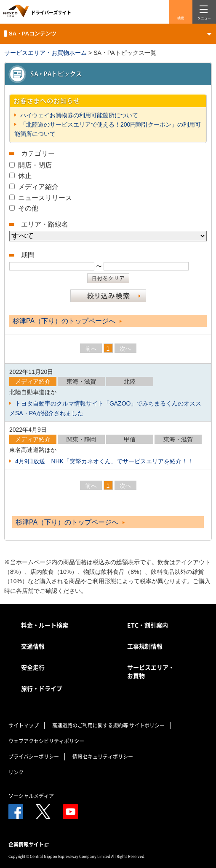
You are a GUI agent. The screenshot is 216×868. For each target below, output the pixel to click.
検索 (181, 18)
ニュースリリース (45, 198)
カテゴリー (38, 153)
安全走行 (33, 667)
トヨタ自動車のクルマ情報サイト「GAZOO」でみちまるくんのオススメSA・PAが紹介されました (105, 408)
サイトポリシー (147, 725)
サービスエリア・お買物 (151, 671)
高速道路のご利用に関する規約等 (90, 725)
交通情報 (33, 646)
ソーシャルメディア (31, 796)
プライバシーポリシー (34, 757)
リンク (16, 772)
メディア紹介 (38, 187)
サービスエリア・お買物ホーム (45, 53)
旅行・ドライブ (42, 688)
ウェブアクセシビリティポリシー (46, 741)
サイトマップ (24, 725)
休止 (25, 176)
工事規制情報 (145, 646)
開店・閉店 (35, 165)
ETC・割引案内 (148, 625)
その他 (28, 208)
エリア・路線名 (45, 224)
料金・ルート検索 (45, 625)
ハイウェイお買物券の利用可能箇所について (78, 115)
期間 (28, 255)
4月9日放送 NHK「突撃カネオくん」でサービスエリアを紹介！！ (103, 461)
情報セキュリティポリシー (103, 757)
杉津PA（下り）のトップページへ (67, 321)
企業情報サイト (29, 845)
